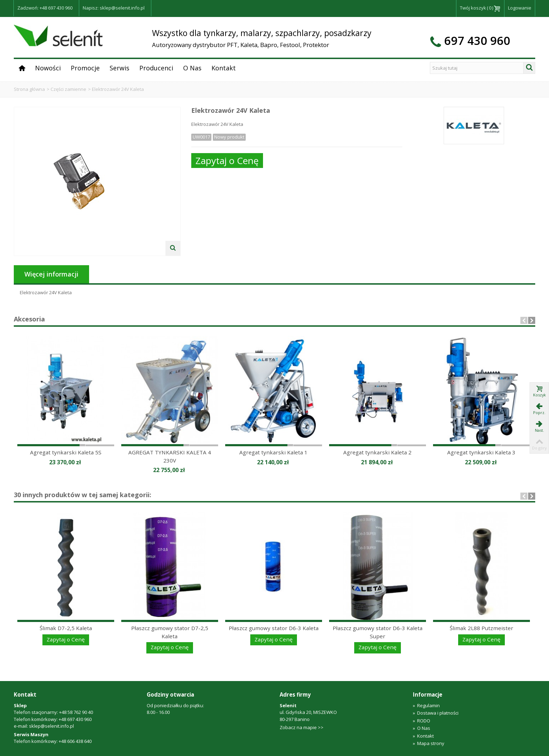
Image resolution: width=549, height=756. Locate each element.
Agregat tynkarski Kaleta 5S (66, 452)
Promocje (85, 68)
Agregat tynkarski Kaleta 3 (481, 452)
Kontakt (224, 68)
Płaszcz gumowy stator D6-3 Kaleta (274, 628)
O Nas (192, 68)
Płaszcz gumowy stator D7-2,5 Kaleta (170, 632)
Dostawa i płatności (436, 713)
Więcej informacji (51, 274)
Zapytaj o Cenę (227, 161)
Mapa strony (429, 743)
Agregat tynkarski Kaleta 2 (377, 452)
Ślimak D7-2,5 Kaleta (66, 628)
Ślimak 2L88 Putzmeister (481, 628)
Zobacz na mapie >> (302, 727)
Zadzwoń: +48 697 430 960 (45, 8)
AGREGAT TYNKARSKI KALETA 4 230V (170, 456)
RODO (422, 721)
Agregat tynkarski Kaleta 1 (273, 452)
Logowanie (520, 8)
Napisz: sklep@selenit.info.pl (114, 8)
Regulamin (426, 705)
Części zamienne (68, 89)
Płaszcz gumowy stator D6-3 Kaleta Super (378, 632)
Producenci (156, 68)
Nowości (48, 68)
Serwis (119, 68)
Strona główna (29, 89)
